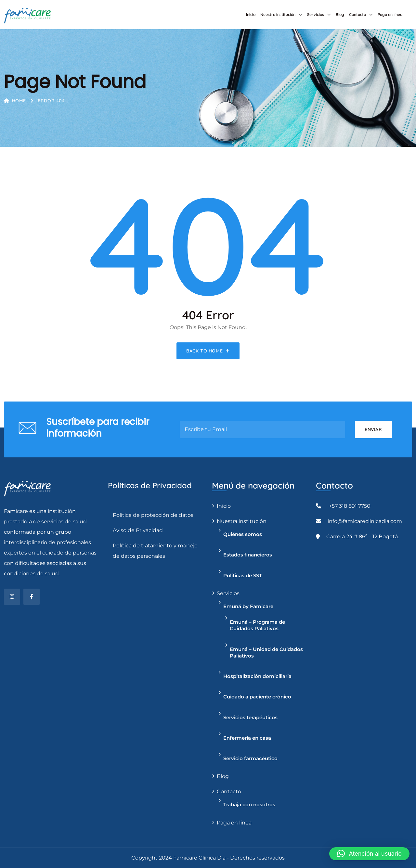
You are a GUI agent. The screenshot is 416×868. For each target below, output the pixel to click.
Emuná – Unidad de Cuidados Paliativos (266, 652)
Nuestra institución (278, 14)
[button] (369, 854)
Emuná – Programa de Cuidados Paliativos (257, 625)
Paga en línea (390, 14)
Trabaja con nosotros (249, 804)
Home (15, 101)
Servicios (316, 14)
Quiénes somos (243, 534)
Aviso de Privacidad (138, 530)
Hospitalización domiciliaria (257, 676)
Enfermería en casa (247, 738)
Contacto (357, 14)
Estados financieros (248, 555)
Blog (340, 14)
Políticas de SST (243, 575)
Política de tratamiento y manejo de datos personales (155, 551)
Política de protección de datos (153, 515)
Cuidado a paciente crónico (257, 697)
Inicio (251, 14)
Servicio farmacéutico (250, 758)
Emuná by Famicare (248, 606)
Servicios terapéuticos (250, 717)
